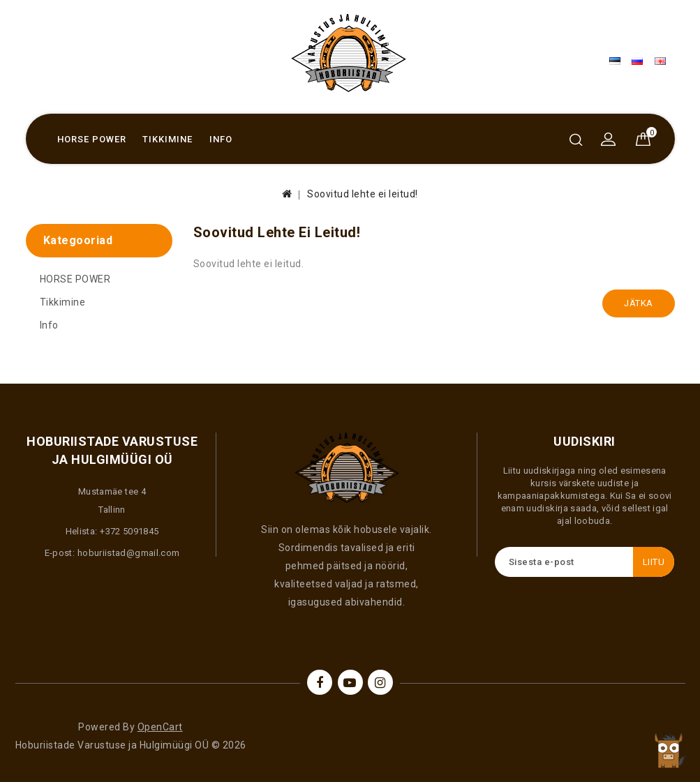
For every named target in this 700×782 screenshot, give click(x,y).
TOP (669, 751)
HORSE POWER (92, 139)
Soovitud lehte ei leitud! (363, 194)
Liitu (654, 562)
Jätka (639, 303)
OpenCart (160, 727)
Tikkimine (167, 139)
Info (221, 139)
